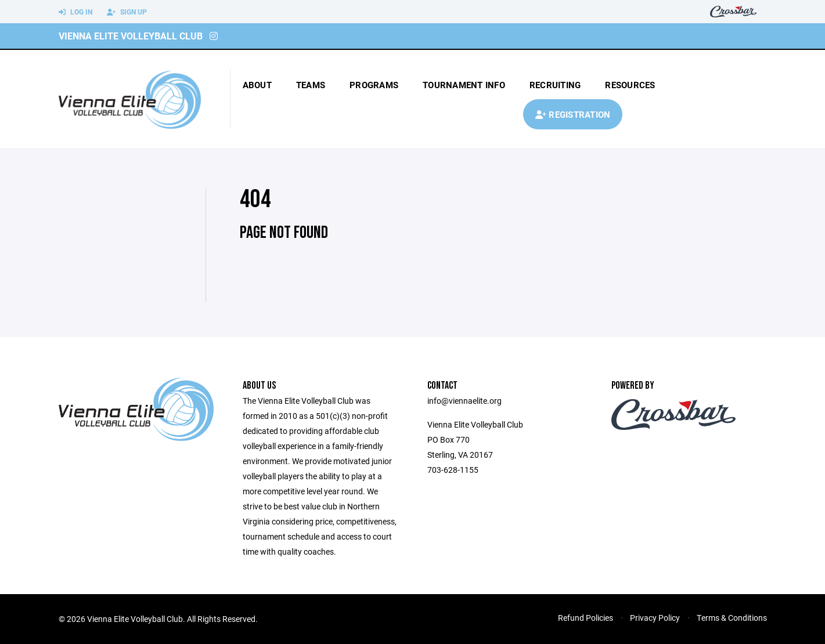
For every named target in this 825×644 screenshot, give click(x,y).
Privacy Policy (655, 618)
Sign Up (127, 12)
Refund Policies (586, 618)
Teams (311, 85)
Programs (374, 85)
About (257, 85)
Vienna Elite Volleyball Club (131, 36)
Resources (630, 85)
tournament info (464, 85)
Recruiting (555, 85)
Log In (75, 12)
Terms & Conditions (732, 618)
